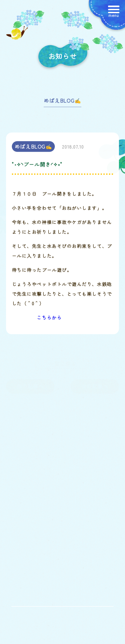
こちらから (49, 319)
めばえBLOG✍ (62, 102)
